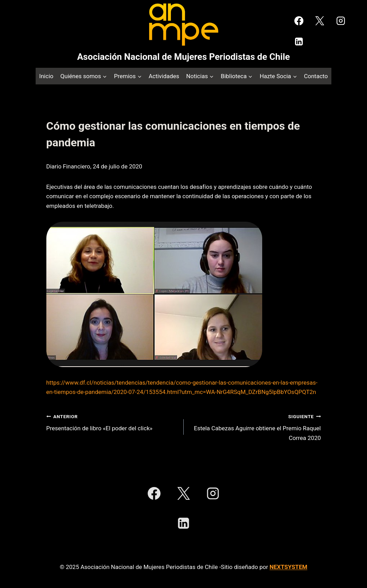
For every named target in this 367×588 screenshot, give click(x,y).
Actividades (164, 76)
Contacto (316, 76)
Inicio (46, 76)
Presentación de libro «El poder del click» (112, 422)
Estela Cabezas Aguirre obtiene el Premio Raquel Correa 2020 (255, 426)
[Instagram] (341, 21)
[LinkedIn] (299, 42)
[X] (320, 21)
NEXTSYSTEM (288, 567)
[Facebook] (299, 21)
